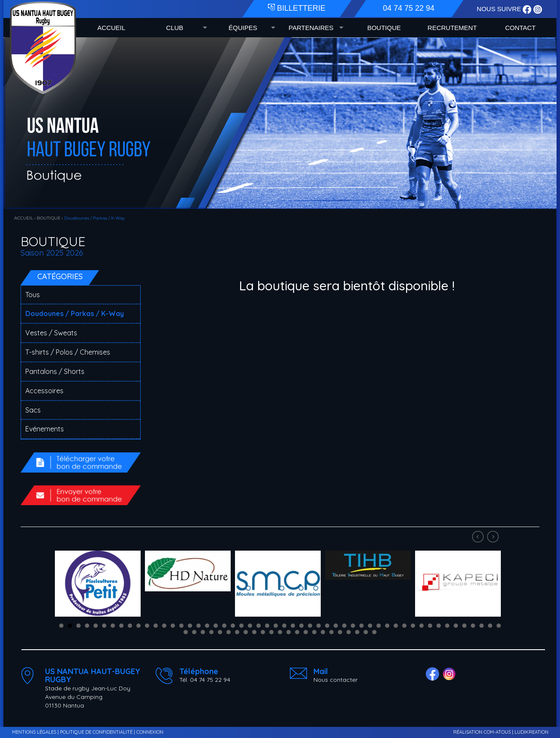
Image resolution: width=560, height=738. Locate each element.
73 (357, 632)
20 (224, 626)
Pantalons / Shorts (55, 371)
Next (494, 538)
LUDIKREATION (531, 732)
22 (241, 626)
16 (190, 626)
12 (156, 626)
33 (336, 626)
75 (374, 632)
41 (404, 626)
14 (173, 626)
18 (207, 626)
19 (216, 626)
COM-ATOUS (497, 732)
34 (344, 626)
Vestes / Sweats (51, 333)
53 (186, 632)
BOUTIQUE (384, 28)
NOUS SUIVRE (500, 9)
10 (138, 626)
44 (430, 626)
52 (499, 626)
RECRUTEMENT (452, 28)
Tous (33, 295)
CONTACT (520, 28)
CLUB (175, 28)
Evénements (45, 429)
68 (314, 632)
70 (331, 632)
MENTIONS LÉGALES (34, 732)
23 (250, 626)
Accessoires (44, 391)
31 (319, 626)
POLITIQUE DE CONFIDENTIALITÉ (96, 732)
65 (289, 632)
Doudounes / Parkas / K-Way (75, 313)
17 (199, 626)
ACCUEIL (111, 28)
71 (340, 632)
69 (323, 632)
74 (366, 632)
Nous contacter (336, 680)
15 (181, 626)
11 (147, 626)
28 (293, 626)
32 (327, 626)
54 (194, 632)
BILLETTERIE (297, 8)
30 (310, 626)
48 (464, 626)
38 (379, 626)
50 (482, 626)
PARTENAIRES (311, 28)
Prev (479, 538)
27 (284, 626)
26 (276, 626)
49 (473, 626)
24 (259, 626)
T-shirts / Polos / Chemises (68, 352)
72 (349, 632)
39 (387, 626)
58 (229, 632)
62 (263, 632)
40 (396, 626)
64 (280, 632)
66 (297, 632)
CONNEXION (150, 732)
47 (456, 626)
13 (164, 626)
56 (211, 632)
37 (370, 626)
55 (203, 632)
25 (267, 626)
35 (353, 626)
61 (254, 632)
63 (271, 632)
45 (439, 626)
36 (361, 626)
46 (447, 626)
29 (301, 626)
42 (413, 626)
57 (220, 632)
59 (237, 632)
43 (422, 626)
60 (246, 632)
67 (306, 632)
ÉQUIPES (243, 28)
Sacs (33, 410)
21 (233, 626)
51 (490, 626)
